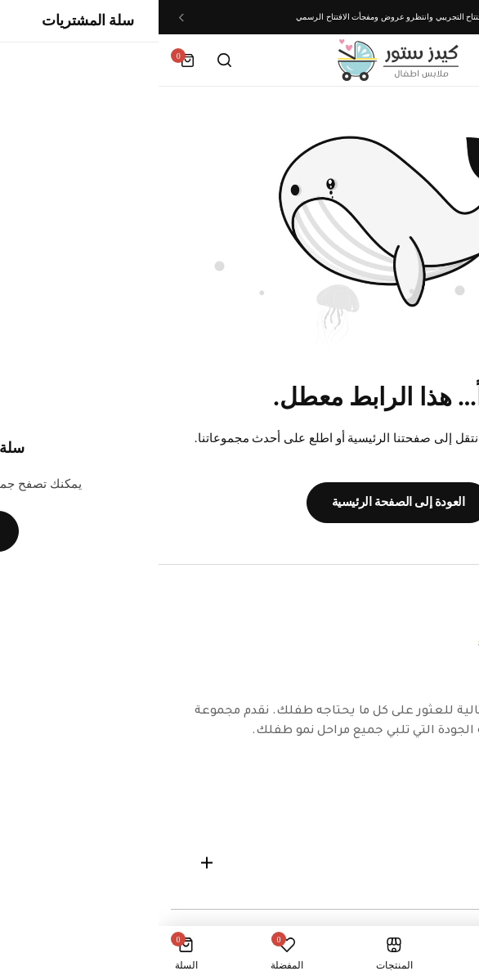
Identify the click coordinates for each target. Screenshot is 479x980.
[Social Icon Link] (450, 790)
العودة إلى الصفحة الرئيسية (240, 502)
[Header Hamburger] (450, 60)
